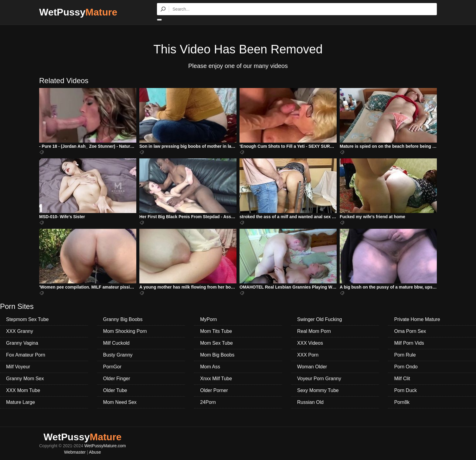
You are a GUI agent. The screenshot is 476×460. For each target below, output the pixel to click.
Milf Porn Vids (409, 343)
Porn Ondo (406, 367)
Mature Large (20, 402)
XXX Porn (308, 355)
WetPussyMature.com (105, 446)
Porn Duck (405, 390)
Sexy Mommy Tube (318, 390)
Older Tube (115, 390)
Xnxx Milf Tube (216, 379)
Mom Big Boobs (217, 355)
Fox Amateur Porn (26, 355)
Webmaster (75, 452)
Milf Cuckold (116, 343)
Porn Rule (405, 355)
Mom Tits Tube (216, 331)
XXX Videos (310, 343)
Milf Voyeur (18, 367)
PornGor (112, 367)
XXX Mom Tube (23, 390)
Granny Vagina (22, 343)
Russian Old (310, 402)
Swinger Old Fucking (320, 319)
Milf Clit (402, 379)
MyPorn (208, 319)
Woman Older (312, 367)
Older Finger (117, 379)
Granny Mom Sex (25, 379)
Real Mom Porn (314, 331)
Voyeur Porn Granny (319, 379)
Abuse (95, 452)
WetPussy (78, 12)
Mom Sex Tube (216, 343)
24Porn (208, 402)
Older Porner (214, 390)
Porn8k (402, 402)
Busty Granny (118, 355)
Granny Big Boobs (123, 319)
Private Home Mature (417, 319)
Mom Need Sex (120, 402)
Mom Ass (210, 367)
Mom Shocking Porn (125, 331)
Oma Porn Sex (410, 331)
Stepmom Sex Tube (27, 319)
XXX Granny (20, 331)
